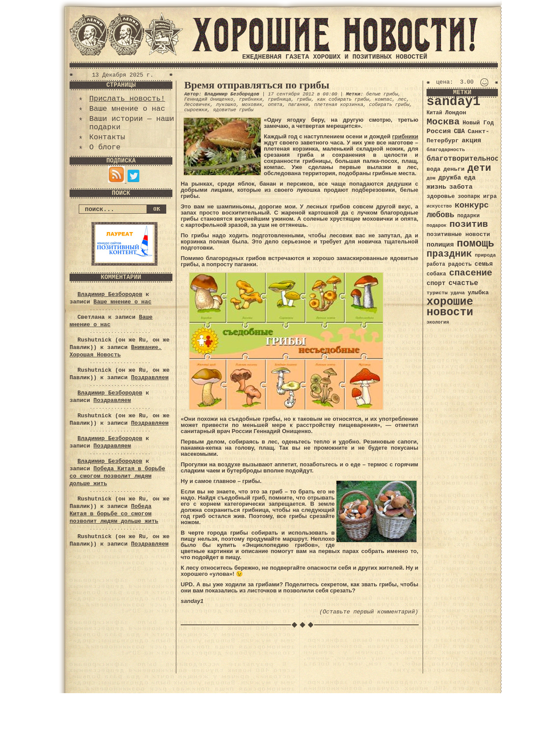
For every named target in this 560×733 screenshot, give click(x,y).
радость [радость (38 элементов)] (460, 264)
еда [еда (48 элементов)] (470, 178)
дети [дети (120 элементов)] (479, 168)
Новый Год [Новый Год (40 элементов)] (478, 123)
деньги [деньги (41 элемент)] (454, 169)
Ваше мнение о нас (127, 109)
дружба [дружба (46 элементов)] (450, 178)
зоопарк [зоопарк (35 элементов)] (469, 197)
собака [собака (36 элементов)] (436, 274)
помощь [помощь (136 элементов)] (476, 244)
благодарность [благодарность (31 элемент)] (446, 150)
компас (384, 99)
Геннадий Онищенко (209, 99)
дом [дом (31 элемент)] (431, 178)
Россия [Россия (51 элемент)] (439, 131)
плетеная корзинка (339, 105)
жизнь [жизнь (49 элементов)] (436, 187)
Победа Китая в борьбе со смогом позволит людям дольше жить (117, 476)
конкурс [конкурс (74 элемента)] (472, 206)
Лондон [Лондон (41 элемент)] (455, 113)
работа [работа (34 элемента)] (436, 264)
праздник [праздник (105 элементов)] (449, 254)
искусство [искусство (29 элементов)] (439, 206)
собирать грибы (389, 105)
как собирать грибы (343, 99)
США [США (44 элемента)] (459, 131)
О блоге (105, 147)
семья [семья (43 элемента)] (484, 264)
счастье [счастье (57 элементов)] (463, 283)
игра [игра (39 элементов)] (490, 196)
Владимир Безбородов (110, 294)
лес (402, 99)
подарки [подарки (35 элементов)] (468, 216)
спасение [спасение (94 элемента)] (471, 273)
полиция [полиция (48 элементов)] (440, 245)
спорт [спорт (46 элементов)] (436, 283)
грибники (250, 99)
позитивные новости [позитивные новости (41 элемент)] (458, 234)
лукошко (226, 105)
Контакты (107, 137)
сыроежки (196, 110)
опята (275, 105)
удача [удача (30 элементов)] (458, 293)
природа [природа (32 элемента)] (485, 255)
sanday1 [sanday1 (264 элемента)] (453, 102)
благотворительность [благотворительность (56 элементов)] (467, 159)
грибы (304, 99)
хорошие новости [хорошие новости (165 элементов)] (450, 307)
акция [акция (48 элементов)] (471, 141)
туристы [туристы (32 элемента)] (437, 293)
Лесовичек (197, 105)
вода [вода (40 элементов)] (434, 169)
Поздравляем (150, 378)
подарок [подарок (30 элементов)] (437, 226)
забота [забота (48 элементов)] (461, 187)
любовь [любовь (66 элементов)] (440, 215)
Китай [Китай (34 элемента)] (434, 113)
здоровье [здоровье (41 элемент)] (441, 196)
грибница (279, 99)
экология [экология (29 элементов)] (438, 322)
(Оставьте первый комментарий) (369, 612)
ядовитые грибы (233, 110)
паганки (298, 105)
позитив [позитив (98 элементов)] (469, 224)
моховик (252, 105)
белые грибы (382, 94)
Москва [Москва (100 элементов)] (443, 122)
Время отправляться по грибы (257, 85)
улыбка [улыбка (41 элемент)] (478, 293)
